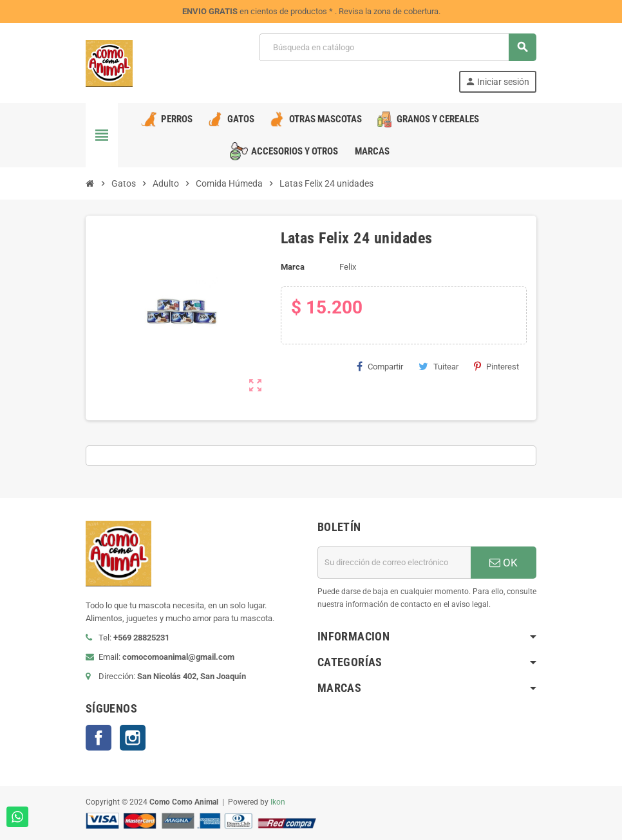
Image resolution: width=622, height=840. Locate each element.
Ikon (278, 802)
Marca (293, 267)
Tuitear (438, 366)
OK (504, 563)
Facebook (99, 738)
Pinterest (496, 366)
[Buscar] (397, 47)
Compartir (380, 366)
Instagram (133, 738)
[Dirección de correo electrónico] (394, 563)
